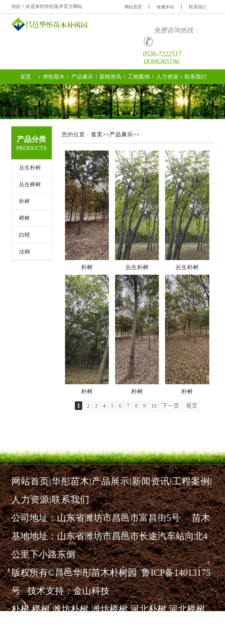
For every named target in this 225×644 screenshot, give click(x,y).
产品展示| (112, 481)
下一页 (171, 406)
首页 (26, 77)
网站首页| (31, 481)
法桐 (24, 252)
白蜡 (24, 235)
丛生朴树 (30, 168)
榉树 (24, 218)
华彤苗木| (72, 481)
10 (154, 406)
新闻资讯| (152, 481)
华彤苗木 (54, 77)
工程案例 (139, 77)
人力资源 (167, 77)
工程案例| (192, 481)
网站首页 (133, 7)
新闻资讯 (110, 77)
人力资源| (31, 500)
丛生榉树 (30, 184)
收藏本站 (165, 7)
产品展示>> (125, 134)
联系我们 (198, 7)
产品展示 (82, 77)
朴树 (24, 201)
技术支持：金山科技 (68, 591)
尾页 (192, 406)
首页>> (100, 134)
